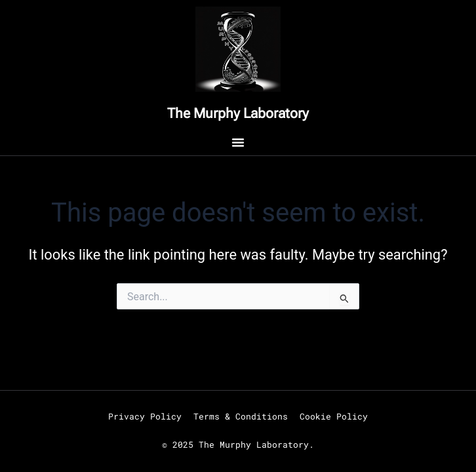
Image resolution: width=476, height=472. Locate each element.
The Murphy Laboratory (238, 113)
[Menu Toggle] (238, 142)
